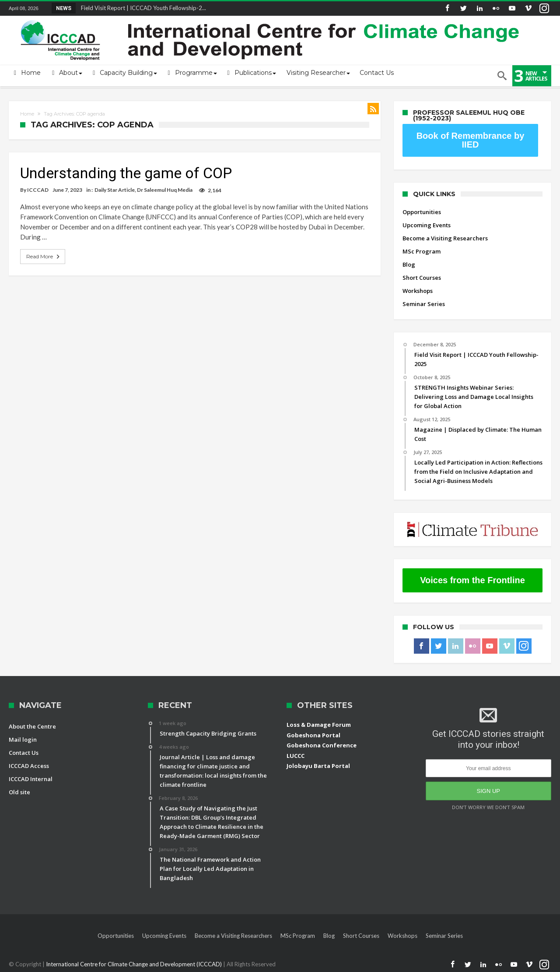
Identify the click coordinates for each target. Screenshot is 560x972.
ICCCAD (38, 190)
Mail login (23, 740)
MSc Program (422, 251)
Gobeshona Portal (313, 735)
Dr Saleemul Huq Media (165, 190)
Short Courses (422, 278)
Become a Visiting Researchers (445, 238)
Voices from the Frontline (472, 580)
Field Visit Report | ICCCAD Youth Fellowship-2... (142, 8)
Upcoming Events (427, 225)
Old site (19, 792)
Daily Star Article (115, 190)
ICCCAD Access (29, 766)
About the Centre (32, 726)
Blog (409, 264)
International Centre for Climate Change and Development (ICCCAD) (135, 964)
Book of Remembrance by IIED (471, 140)
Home (27, 114)
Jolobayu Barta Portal (318, 766)
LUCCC (296, 756)
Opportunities (422, 212)
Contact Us (24, 753)
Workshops (418, 291)
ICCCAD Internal (31, 779)
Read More (44, 257)
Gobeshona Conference (322, 745)
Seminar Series (424, 304)
